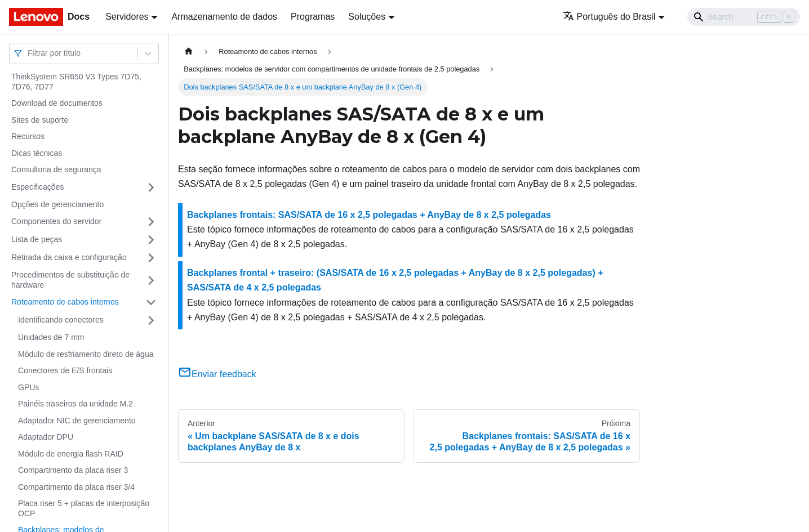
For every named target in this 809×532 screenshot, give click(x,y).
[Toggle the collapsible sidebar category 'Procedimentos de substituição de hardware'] (151, 280)
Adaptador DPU (46, 437)
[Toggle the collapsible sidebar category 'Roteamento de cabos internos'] (151, 302)
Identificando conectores (61, 320)
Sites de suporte (40, 120)
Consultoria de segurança (56, 169)
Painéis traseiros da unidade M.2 (75, 404)
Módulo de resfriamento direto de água (86, 354)
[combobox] (29, 53)
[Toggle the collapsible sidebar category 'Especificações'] (151, 187)
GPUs (28, 387)
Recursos (28, 136)
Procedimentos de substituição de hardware (70, 280)
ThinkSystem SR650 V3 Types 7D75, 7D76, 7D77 (76, 82)
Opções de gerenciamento (57, 204)
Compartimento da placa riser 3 (73, 470)
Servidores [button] (127, 17)
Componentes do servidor (56, 221)
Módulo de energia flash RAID (71, 454)
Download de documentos (57, 103)
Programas (313, 17)
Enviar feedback (217, 374)
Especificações (37, 187)
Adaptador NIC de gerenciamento (77, 421)
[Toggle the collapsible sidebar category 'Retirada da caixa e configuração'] (151, 258)
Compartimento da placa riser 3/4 (76, 487)
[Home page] (189, 52)
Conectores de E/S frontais (65, 370)
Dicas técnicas (37, 153)
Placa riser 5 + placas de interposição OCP (84, 508)
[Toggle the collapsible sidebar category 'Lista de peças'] (151, 240)
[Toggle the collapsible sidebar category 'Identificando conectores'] (151, 320)
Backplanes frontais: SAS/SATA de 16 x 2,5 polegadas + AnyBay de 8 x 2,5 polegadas (369, 215)
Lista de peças (37, 239)
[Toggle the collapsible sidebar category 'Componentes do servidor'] (151, 222)
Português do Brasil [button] (609, 17)
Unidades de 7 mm (51, 337)
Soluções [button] (367, 17)
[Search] (744, 17)
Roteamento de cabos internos (65, 302)
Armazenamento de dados (224, 17)
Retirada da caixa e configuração (69, 257)
